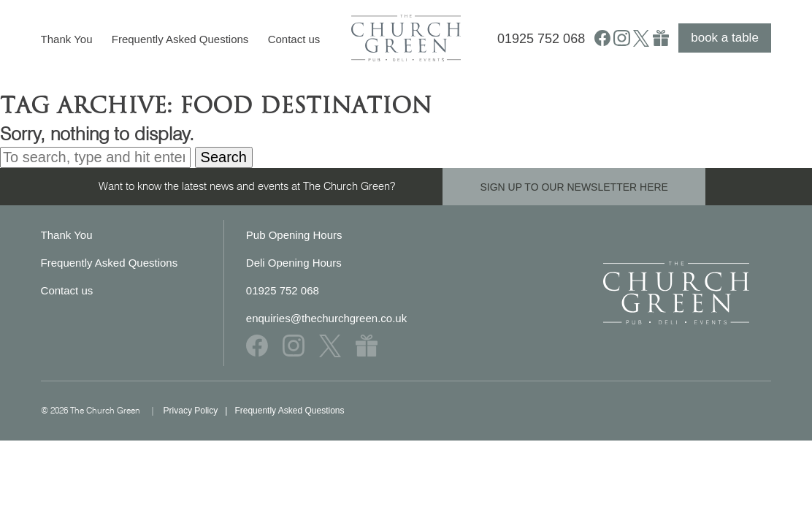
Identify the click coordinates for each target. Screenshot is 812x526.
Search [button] (224, 157)
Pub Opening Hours (294, 235)
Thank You (67, 39)
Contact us (294, 39)
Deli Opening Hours (294, 263)
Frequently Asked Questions (180, 39)
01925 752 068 (541, 39)
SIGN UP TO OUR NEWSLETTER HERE (574, 187)
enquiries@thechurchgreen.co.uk (326, 318)
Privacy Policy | (199, 411)
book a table (725, 38)
